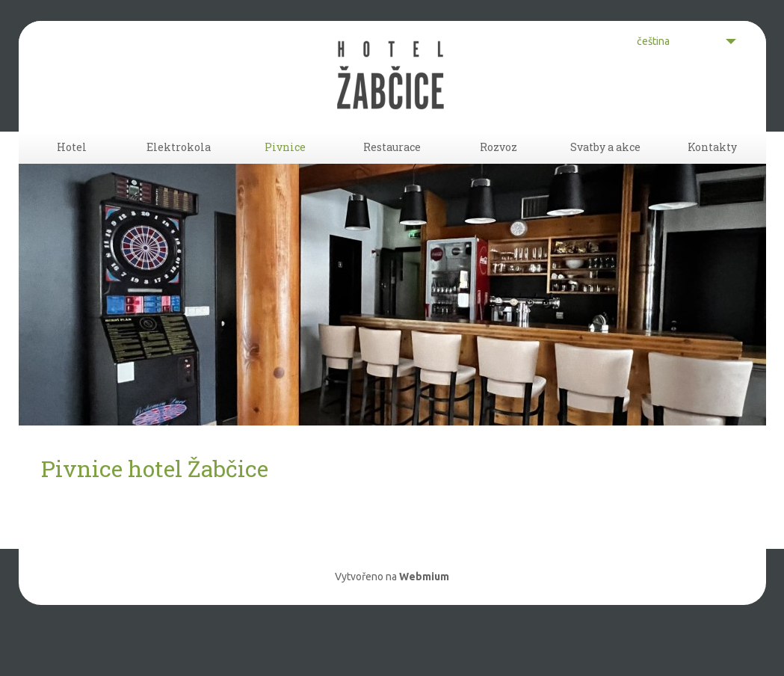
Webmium (424, 618)
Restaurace (392, 169)
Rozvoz (499, 169)
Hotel (72, 169)
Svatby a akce (605, 169)
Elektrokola (179, 169)
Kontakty (712, 169)
